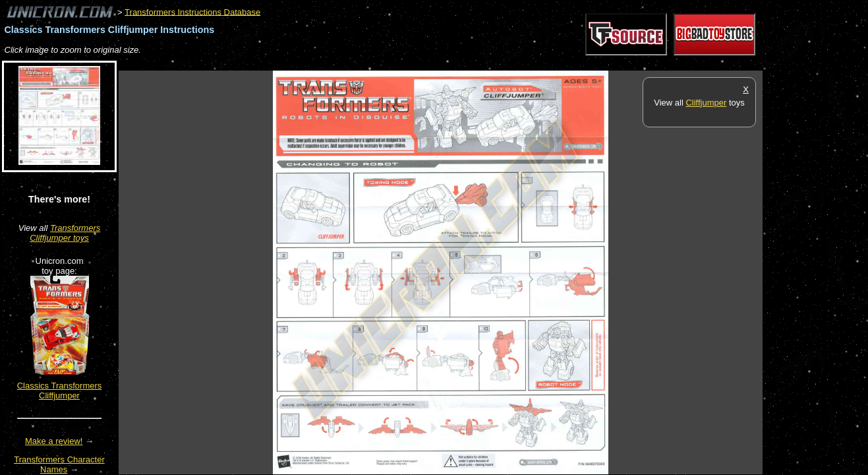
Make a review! (54, 441)
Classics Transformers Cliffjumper (60, 391)
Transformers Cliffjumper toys (65, 233)
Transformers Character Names (59, 464)
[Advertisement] (359, 64)
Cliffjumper (706, 103)
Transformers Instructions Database (192, 12)
